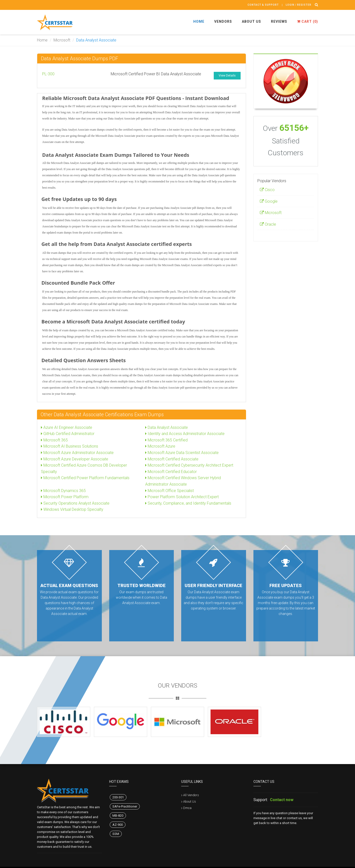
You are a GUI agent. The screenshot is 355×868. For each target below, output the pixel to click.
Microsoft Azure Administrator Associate (77, 453)
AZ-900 (118, 825)
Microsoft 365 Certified (166, 440)
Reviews (279, 21)
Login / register (299, 5)
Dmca (187, 808)
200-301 (118, 797)
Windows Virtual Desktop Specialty (72, 509)
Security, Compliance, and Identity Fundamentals (188, 503)
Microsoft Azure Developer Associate (75, 459)
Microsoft (62, 40)
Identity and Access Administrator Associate (185, 434)
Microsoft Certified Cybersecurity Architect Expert (189, 465)
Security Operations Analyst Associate (75, 503)
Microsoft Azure (160, 446)
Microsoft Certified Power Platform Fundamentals (85, 478)
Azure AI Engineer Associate (67, 427)
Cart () (308, 21)
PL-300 (48, 74)
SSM (116, 834)
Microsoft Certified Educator (171, 472)
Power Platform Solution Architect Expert (182, 497)
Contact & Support (263, 5)
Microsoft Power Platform (65, 497)
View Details (227, 76)
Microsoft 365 (54, 440)
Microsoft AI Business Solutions (70, 446)
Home (199, 21)
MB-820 (118, 816)
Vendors (223, 21)
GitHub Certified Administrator (68, 434)
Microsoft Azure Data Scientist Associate (182, 453)
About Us (251, 21)
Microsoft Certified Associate (172, 459)
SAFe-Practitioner (125, 806)
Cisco (267, 190)
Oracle (268, 224)
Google (269, 201)
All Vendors (191, 795)
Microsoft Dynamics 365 (63, 491)
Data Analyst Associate (167, 427)
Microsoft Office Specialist (169, 491)
